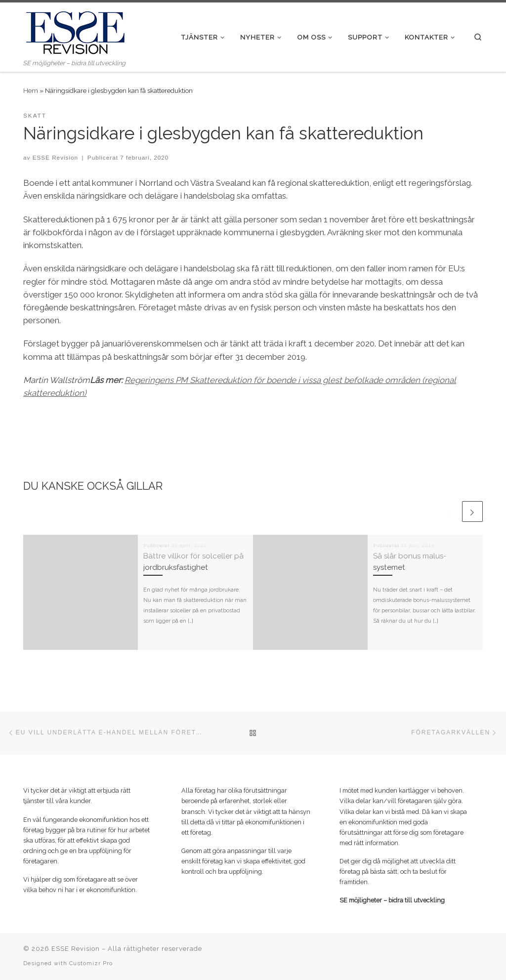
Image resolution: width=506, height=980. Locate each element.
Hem (31, 90)
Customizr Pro (91, 963)
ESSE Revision (55, 157)
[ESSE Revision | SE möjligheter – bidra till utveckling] (75, 30)
